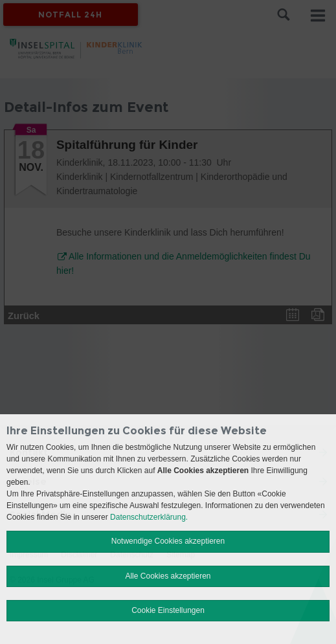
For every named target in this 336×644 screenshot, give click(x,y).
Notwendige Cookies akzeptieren (168, 541)
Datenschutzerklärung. (149, 517)
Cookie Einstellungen (168, 610)
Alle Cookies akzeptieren (168, 576)
